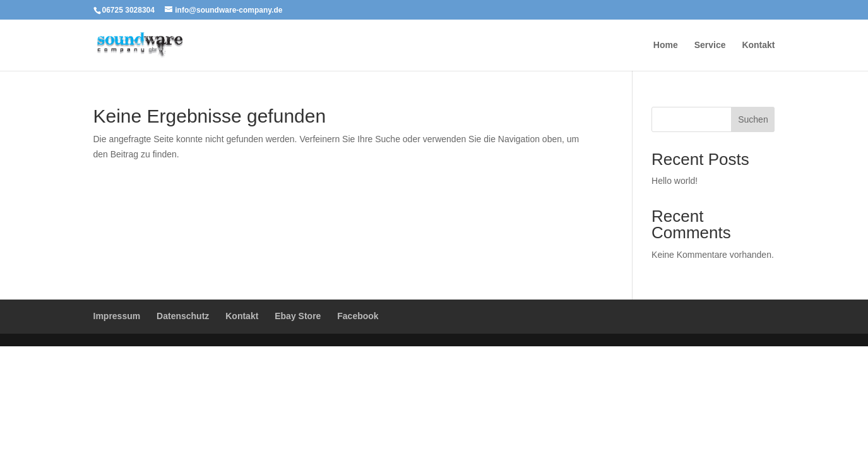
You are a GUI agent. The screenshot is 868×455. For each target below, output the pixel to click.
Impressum (117, 316)
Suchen (753, 119)
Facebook (358, 316)
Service (710, 45)
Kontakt (758, 45)
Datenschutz (183, 316)
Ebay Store (298, 316)
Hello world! (675, 181)
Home (666, 45)
